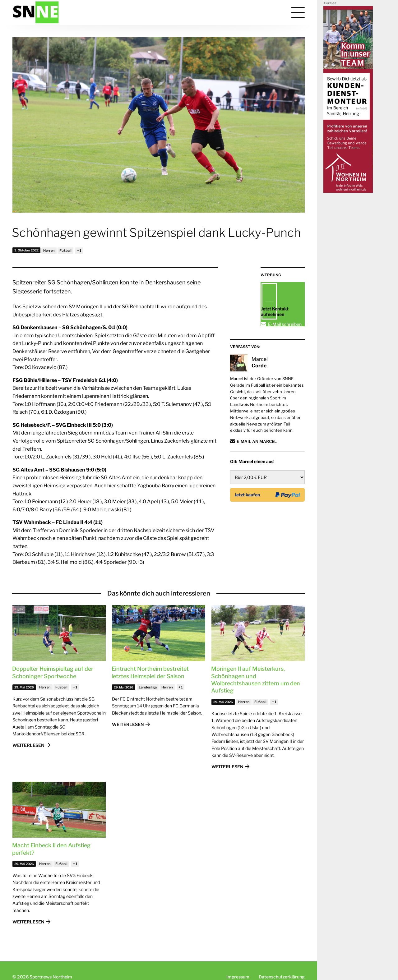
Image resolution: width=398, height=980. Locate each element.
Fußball (65, 251)
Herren (49, 251)
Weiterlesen (28, 745)
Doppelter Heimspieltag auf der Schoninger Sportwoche (53, 672)
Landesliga (148, 687)
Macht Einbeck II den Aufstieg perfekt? (51, 849)
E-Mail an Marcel (257, 472)
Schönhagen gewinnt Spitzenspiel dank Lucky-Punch (156, 232)
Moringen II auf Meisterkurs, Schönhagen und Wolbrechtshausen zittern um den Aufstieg (256, 680)
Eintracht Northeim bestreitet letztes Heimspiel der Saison (150, 672)
